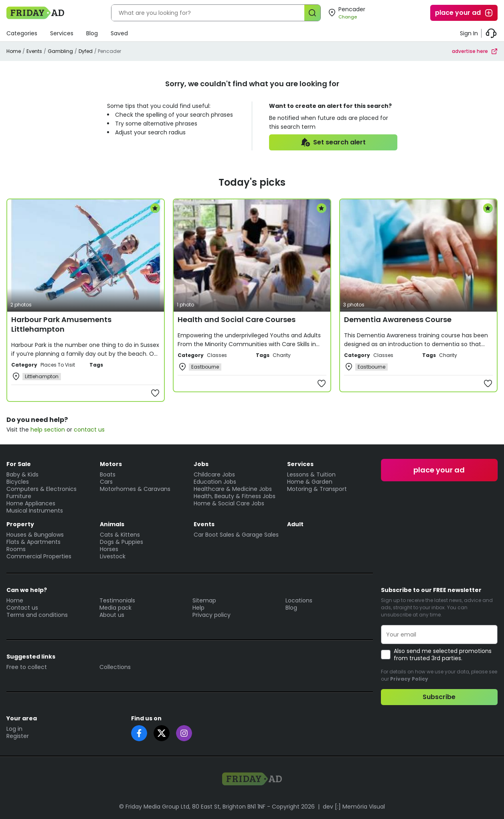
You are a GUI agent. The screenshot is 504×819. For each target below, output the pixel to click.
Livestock (113, 556)
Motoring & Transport (317, 489)
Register (18, 736)
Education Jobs (215, 482)
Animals (112, 524)
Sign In (469, 33)
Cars (106, 482)
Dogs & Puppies (121, 542)
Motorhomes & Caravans (135, 489)
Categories (22, 33)
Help (198, 608)
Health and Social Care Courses (237, 319)
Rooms (16, 549)
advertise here (475, 51)
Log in (14, 729)
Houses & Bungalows (35, 535)
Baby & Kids (22, 474)
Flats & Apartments (33, 542)
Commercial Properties (39, 556)
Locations (299, 600)
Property (20, 524)
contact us (89, 430)
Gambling (60, 51)
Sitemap (204, 600)
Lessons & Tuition (311, 474)
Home (14, 51)
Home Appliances (31, 503)
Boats (108, 474)
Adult (295, 524)
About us (112, 615)
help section (48, 430)
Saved (119, 33)
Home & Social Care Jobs (229, 503)
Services (62, 33)
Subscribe (439, 697)
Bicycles (18, 482)
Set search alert (333, 142)
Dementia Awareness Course (398, 319)
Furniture (19, 496)
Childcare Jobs (214, 474)
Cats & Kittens (120, 535)
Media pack (115, 608)
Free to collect (27, 667)
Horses (109, 549)
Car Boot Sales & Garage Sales (236, 535)
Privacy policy (212, 615)
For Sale (19, 464)
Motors (111, 464)
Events (34, 51)
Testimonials (117, 600)
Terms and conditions (37, 615)
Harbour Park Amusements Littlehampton (61, 324)
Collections (115, 667)
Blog (92, 33)
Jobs (201, 464)
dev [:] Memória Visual (354, 807)
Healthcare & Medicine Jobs (233, 489)
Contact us (22, 608)
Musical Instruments (35, 511)
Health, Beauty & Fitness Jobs (235, 496)
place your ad (464, 13)
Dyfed (86, 51)
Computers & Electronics (41, 489)
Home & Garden (310, 482)
